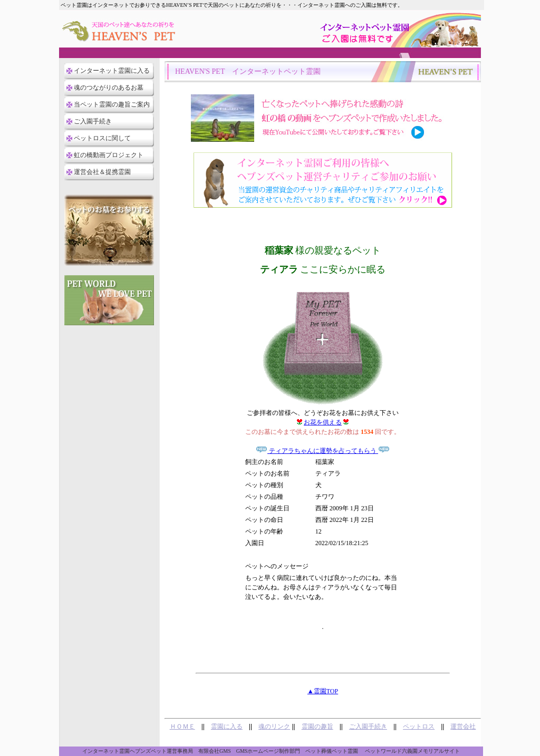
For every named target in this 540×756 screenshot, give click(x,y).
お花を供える (323, 422)
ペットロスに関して (102, 138)
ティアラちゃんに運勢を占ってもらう (323, 451)
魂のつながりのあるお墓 (109, 88)
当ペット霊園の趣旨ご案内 (112, 104)
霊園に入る (227, 726)
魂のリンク (274, 726)
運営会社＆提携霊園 (102, 172)
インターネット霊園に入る (112, 71)
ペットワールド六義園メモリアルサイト (412, 751)
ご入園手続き (93, 121)
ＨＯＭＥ (182, 726)
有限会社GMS (215, 751)
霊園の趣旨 (317, 726)
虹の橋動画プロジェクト (109, 155)
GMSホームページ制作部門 (268, 751)
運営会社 (463, 726)
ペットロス (419, 726)
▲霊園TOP (323, 691)
